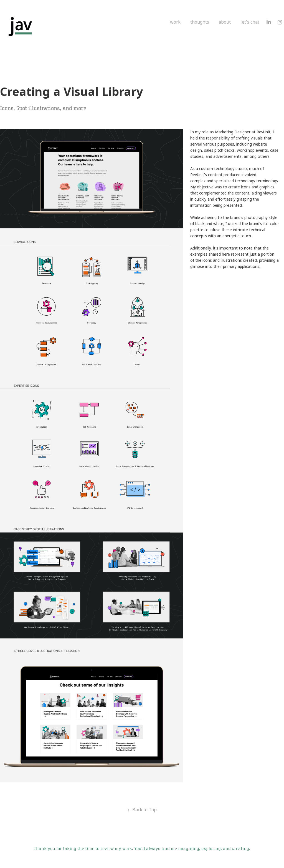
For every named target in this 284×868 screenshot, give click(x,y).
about (225, 22)
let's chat (250, 22)
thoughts (200, 22)
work (175, 22)
